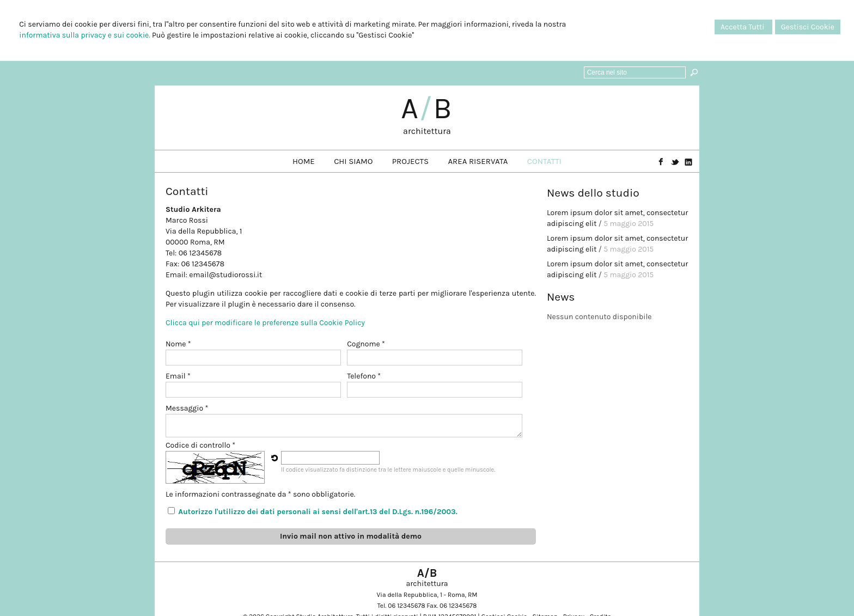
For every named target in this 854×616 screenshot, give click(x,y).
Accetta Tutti (743, 27)
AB (427, 108)
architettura (427, 131)
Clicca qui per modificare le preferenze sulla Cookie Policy (265, 323)
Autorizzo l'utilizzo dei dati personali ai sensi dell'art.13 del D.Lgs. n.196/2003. (318, 512)
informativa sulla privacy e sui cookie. (84, 35)
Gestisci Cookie (808, 27)
